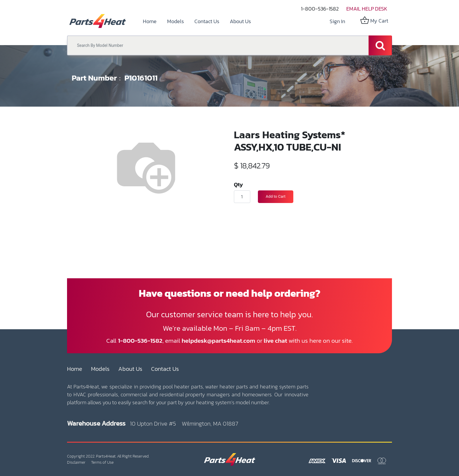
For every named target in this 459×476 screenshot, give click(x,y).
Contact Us (165, 369)
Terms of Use (102, 462)
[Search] (380, 45)
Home (75, 369)
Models (100, 369)
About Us (130, 369)
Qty (238, 184)
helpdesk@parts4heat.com (219, 341)
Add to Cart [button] (276, 196)
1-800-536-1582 (320, 9)
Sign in (337, 21)
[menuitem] (150, 21)
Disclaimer (76, 462)
